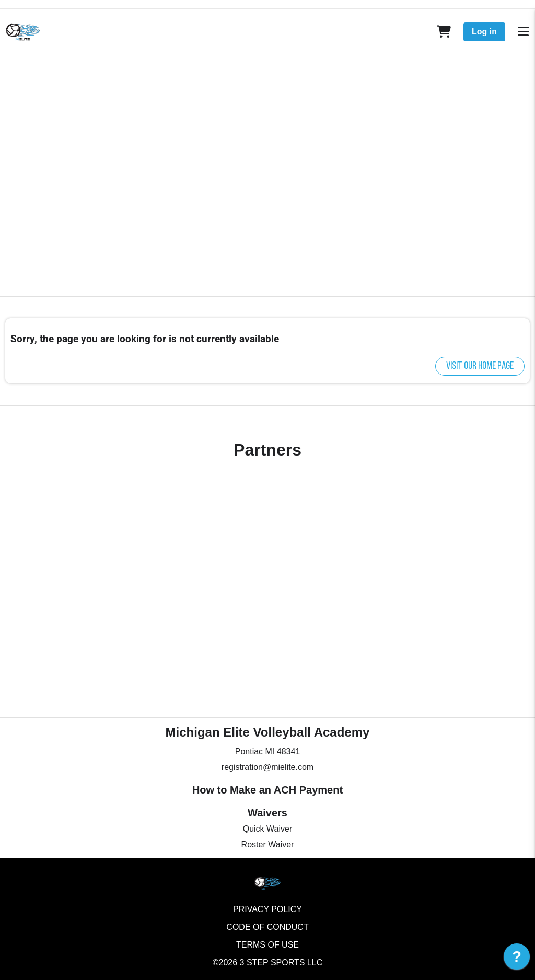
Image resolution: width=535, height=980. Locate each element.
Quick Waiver (268, 829)
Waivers (267, 813)
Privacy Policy (267, 909)
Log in (484, 32)
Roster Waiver (268, 844)
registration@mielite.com (267, 767)
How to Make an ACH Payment (267, 790)
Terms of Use (267, 945)
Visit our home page (480, 366)
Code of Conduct (267, 927)
